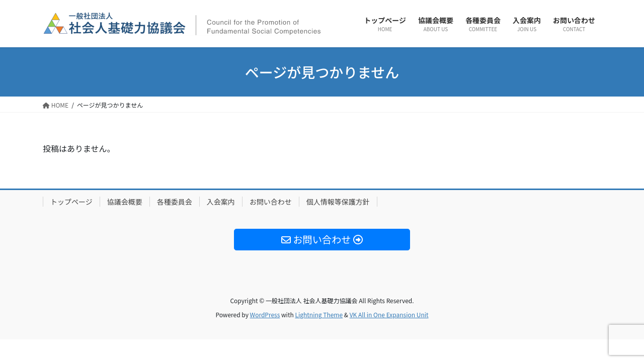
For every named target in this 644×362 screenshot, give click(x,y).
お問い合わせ (271, 202)
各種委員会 (175, 202)
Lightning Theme (319, 314)
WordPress (265, 314)
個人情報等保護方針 (338, 202)
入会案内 (221, 202)
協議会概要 (125, 202)
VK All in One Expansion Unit (389, 314)
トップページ (71, 202)
